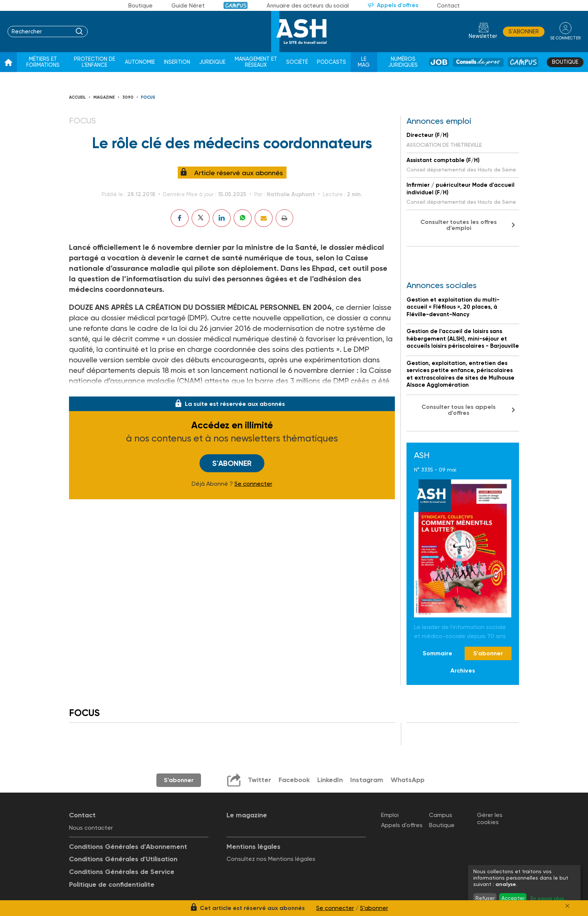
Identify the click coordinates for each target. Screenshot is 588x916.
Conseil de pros (478, 62)
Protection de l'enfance (94, 62)
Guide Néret (188, 6)
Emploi (390, 815)
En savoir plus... (549, 898)
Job (439, 62)
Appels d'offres (397, 5)
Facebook (294, 780)
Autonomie (140, 62)
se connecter (565, 38)
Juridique (212, 62)
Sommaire (437, 653)
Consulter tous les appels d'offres (459, 410)
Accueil (77, 97)
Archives (463, 670)
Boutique (140, 6)
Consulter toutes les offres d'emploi (459, 225)
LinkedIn (330, 780)
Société (297, 62)
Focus (148, 97)
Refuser (485, 898)
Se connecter (253, 484)
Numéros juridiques (403, 62)
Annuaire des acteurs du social (308, 6)
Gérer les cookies (490, 818)
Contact (448, 6)
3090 (128, 97)
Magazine (104, 97)
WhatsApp (408, 780)
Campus (236, 5)
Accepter (513, 898)
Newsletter (483, 36)
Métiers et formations (43, 62)
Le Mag (364, 62)
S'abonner (524, 32)
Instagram (367, 780)
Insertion (177, 62)
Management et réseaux (256, 62)
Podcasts (331, 62)
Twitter (259, 780)
